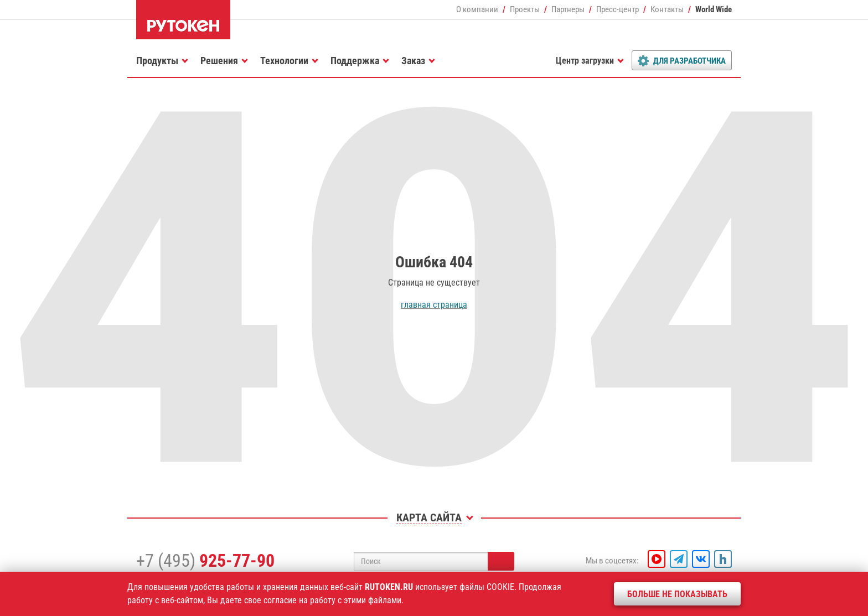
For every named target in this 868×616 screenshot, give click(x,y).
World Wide (714, 9)
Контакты (667, 9)
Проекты (525, 9)
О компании (477, 9)
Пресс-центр (618, 9)
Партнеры (568, 9)
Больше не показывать (677, 594)
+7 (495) (205, 561)
